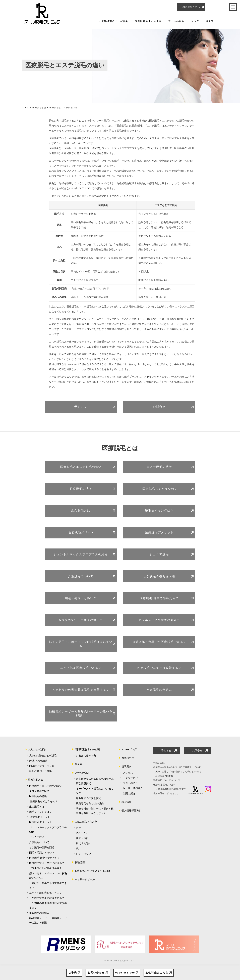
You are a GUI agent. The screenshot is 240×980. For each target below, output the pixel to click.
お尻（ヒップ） (85, 854)
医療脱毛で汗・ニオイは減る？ (81, 620)
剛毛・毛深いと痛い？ (81, 598)
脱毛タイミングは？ (159, 511)
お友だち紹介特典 (86, 756)
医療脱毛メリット (81, 532)
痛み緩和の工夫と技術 (89, 798)
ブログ (195, 21)
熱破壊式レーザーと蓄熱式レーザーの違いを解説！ (81, 714)
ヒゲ (79, 828)
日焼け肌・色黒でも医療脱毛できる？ (159, 642)
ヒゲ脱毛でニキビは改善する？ (159, 668)
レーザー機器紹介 (133, 788)
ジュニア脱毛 (159, 554)
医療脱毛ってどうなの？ (159, 489)
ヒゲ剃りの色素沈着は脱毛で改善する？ (81, 690)
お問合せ (159, 407)
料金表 (210, 21)
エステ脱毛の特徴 (159, 467)
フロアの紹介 (130, 783)
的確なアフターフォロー (43, 766)
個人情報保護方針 (132, 810)
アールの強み (176, 21)
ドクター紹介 (130, 778)
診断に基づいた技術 (41, 771)
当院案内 (127, 766)
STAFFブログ (129, 749)
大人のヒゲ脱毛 (37, 749)
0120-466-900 (125, 973)
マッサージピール (85, 879)
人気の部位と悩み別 (86, 822)
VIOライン (82, 833)
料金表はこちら (191, 7)
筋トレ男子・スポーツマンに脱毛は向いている (81, 644)
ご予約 (73, 973)
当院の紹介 (129, 793)
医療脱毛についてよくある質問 (92, 871)
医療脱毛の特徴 (81, 489)
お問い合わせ (96, 973)
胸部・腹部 (82, 838)
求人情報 (127, 802)
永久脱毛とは (81, 511)
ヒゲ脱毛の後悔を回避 (159, 576)
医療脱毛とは (35, 780)
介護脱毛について (81, 576)
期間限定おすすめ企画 (148, 21)
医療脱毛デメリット (159, 532)
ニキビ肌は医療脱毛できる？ (81, 668)
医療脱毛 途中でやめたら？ (159, 598)
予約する (81, 407)
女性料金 (157, 973)
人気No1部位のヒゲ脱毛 (113, 21)
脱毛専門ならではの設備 (90, 803)
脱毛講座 (80, 862)
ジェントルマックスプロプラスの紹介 (81, 554)
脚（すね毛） (84, 843)
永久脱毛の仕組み (159, 690)
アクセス (128, 773)
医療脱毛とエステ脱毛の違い (81, 467)
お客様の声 (128, 758)
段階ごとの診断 (38, 761)
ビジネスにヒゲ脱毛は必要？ (159, 620)
